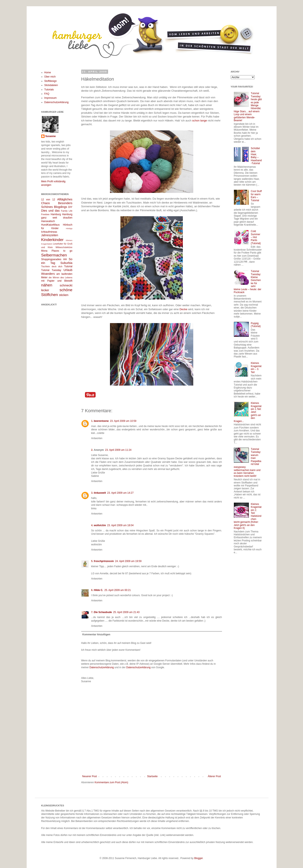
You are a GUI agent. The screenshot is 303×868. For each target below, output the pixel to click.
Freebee (45, 214)
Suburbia (66, 263)
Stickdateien (51, 85)
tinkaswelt (100, 493)
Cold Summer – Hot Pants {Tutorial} (256, 237)
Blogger (199, 858)
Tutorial (68, 266)
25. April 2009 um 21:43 (126, 612)
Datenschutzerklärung (102, 667)
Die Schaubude (103, 612)
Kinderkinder (52, 240)
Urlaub (68, 270)
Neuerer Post (90, 776)
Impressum (50, 98)
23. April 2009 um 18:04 (120, 525)
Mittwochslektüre (64, 247)
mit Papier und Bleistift (57, 281)
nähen (47, 285)
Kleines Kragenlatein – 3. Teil (256, 368)
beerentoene (101, 421)
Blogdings (60, 207)
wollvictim (100, 525)
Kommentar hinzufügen (96, 634)
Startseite (152, 776)
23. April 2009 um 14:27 (120, 493)
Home (48, 72)
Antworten (97, 438)
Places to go (62, 251)
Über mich (50, 77)
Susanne (51, 136)
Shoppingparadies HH (54, 259)
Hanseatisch (48, 221)
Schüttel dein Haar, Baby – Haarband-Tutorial (256, 156)
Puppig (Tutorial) (256, 325)
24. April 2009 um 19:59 (128, 561)
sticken (64, 295)
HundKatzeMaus (50, 225)
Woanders (48, 274)
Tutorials (49, 90)
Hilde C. (99, 590)
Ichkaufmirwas (49, 232)
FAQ (47, 94)
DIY (70, 207)
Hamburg (56, 214)
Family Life (67, 211)
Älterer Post (214, 776)
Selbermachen (54, 255)
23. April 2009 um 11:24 (118, 450)
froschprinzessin (104, 561)
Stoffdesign (51, 81)
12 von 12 (48, 200)
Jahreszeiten (50, 235)
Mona (44, 251)
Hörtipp (69, 228)
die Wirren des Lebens (61, 277)
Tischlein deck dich (52, 266)
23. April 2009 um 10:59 (123, 421)
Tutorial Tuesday (51, 270)
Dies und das (50, 211)
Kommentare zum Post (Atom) (111, 782)
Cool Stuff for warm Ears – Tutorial (256, 196)
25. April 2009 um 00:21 (118, 590)
